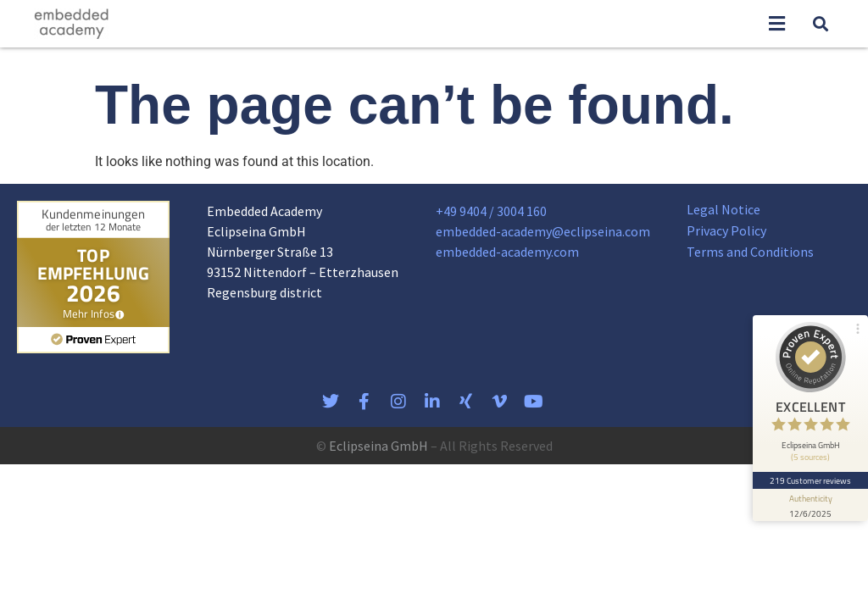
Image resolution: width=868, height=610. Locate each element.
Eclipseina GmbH (378, 446)
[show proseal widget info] (810, 505)
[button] (776, 24)
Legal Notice (723, 209)
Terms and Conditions (750, 252)
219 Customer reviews (811, 480)
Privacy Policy (726, 230)
